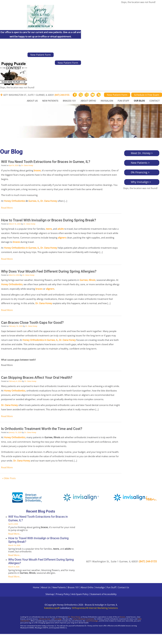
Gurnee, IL (34, 201)
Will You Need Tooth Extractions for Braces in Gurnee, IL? (46, 162)
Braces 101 (69, 101)
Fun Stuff (123, 101)
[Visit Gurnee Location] (23, 635)
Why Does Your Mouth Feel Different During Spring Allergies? (49, 271)
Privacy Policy (63, 594)
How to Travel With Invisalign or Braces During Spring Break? (49, 220)
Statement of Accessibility (103, 594)
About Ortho (88, 101)
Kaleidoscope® (52, 608)
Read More (7, 208)
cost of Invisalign (92, 621)
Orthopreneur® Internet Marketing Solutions (95, 608)
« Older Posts (9, 478)
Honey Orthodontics (15, 201)
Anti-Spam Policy (80, 594)
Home (36, 587)
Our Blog (139, 101)
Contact (155, 101)
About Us (32, 101)
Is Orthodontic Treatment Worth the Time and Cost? (42, 429)
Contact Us (123, 587)
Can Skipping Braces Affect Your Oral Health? (37, 378)
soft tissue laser (45, 619)
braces (123, 617)
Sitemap (50, 594)
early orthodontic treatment (83, 619)
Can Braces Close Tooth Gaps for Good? (32, 323)
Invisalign (107, 101)
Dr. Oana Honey (27, 165)
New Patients (50, 101)
